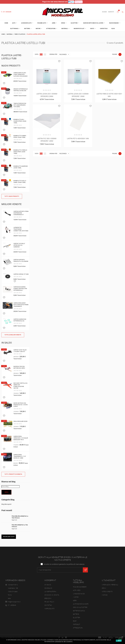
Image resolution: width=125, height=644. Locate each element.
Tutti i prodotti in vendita (13, 474)
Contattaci (104, 29)
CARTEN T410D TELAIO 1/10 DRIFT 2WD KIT (20, 351)
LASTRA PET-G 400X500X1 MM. (78, 139)
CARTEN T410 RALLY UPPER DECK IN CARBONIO (19, 245)
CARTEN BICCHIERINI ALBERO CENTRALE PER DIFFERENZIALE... (20, 289)
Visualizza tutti (9, 537)
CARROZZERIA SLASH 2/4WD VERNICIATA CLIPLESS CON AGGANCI (21, 74)
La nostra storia (50, 592)
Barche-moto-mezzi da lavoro (93, 23)
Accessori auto (27, 23)
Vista (37, 54)
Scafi (75, 621)
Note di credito (107, 592)
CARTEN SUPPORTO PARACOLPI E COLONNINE (21, 260)
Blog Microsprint (6, 504)
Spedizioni (48, 598)
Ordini (104, 588)
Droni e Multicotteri (80, 607)
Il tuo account (109, 580)
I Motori (76, 597)
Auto (14, 23)
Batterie (27, 29)
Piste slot (77, 624)
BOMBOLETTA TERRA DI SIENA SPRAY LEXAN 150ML (20, 152)
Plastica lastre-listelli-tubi (12, 57)
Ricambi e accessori (80, 587)
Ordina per (53, 54)
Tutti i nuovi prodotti (12, 196)
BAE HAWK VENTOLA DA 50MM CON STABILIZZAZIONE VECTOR (20, 386)
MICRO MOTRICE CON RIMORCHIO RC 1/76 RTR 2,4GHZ (21, 405)
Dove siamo (48, 588)
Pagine (115, 54)
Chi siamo (48, 585)
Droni (63, 23)
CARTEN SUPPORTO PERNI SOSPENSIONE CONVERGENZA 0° (21, 213)
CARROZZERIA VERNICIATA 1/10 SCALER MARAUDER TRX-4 (21, 438)
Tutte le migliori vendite (13, 335)
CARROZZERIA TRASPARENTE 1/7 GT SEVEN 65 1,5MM (20, 456)
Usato (92, 29)
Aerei (54, 23)
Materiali (65, 29)
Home (6, 23)
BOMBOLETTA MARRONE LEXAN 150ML (21, 167)
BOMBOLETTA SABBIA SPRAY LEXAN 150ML (20, 136)
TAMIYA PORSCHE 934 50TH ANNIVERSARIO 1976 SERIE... (20, 105)
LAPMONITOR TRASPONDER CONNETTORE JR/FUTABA (21, 229)
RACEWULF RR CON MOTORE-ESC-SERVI (19, 367)
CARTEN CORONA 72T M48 (21, 274)
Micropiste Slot (79, 29)
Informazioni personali (110, 585)
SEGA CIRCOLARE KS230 (20, 421)
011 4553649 (6, 12)
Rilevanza (65, 54)
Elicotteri (74, 23)
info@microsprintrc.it (14, 602)
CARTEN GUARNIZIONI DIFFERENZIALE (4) (20, 320)
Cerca (6, 492)
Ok (119, 641)
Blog (113, 29)
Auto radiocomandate (81, 604)
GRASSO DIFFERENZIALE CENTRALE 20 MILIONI (21, 90)
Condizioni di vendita (52, 595)
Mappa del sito (49, 609)
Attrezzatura (51, 29)
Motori (38, 29)
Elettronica (15, 29)
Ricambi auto (42, 23)
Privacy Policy (49, 602)
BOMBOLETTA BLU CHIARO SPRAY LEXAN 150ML (20, 121)
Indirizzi (105, 595)
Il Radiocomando (79, 594)
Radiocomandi (114, 23)
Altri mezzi (77, 590)
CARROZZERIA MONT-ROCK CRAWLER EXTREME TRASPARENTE (21, 305)
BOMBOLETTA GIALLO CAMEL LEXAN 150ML (20, 181)
